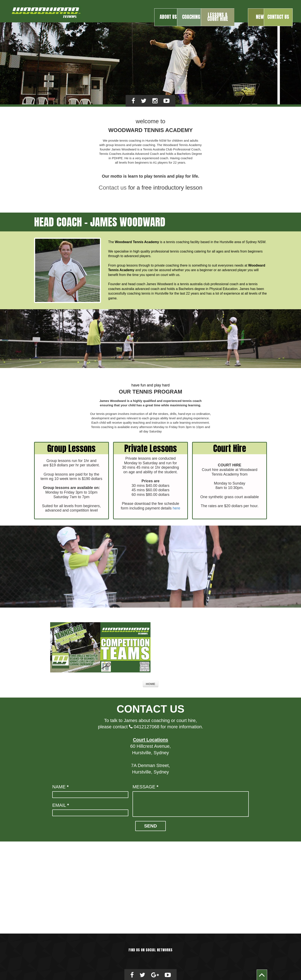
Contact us (113, 186)
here (176, 507)
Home (151, 683)
